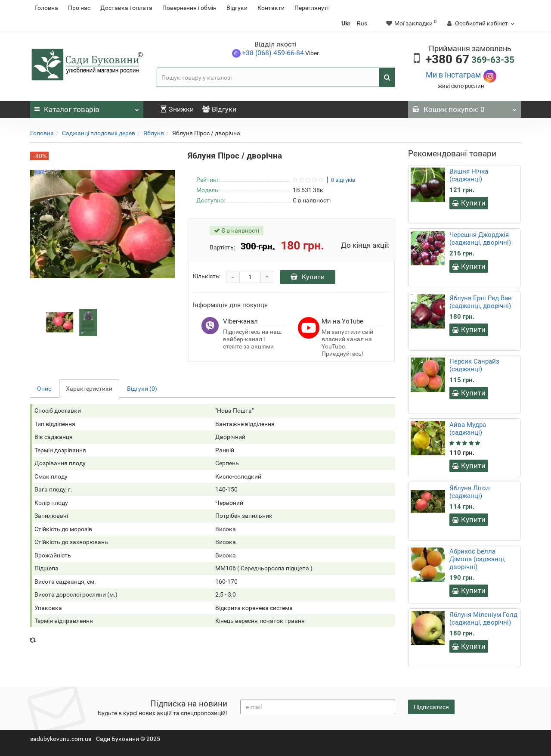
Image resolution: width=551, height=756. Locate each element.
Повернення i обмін (189, 8)
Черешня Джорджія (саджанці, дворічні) (480, 239)
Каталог (87, 107)
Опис (44, 389)
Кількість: (207, 276)
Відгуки (237, 8)
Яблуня (154, 133)
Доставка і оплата (126, 8)
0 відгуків (343, 180)
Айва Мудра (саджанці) (468, 429)
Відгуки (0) (142, 389)
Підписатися (431, 707)
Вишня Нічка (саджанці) (469, 175)
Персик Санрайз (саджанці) (474, 365)
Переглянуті (311, 8)
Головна (46, 8)
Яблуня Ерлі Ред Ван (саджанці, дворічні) (481, 302)
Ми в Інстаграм (453, 75)
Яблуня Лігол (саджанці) (470, 492)
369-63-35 (470, 60)
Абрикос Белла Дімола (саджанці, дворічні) (477, 559)
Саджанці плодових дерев (99, 133)
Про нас (79, 8)
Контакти (271, 8)
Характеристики (89, 389)
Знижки (177, 109)
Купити (308, 277)
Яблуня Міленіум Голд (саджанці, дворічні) (483, 619)
